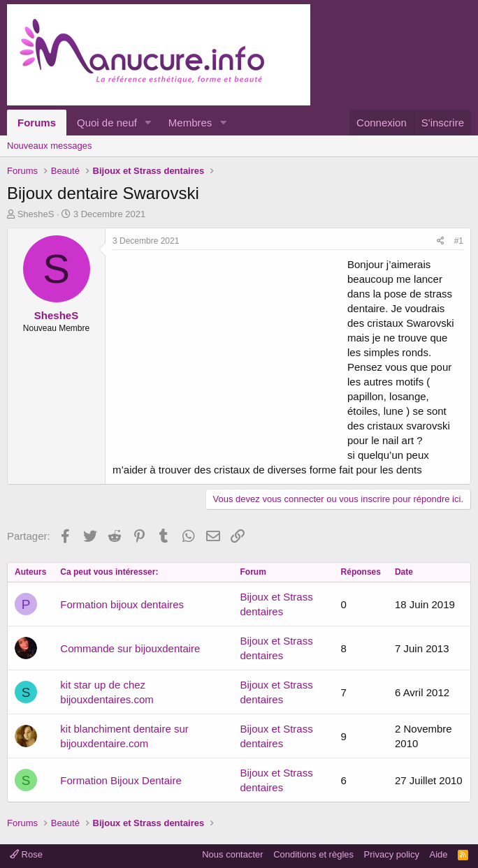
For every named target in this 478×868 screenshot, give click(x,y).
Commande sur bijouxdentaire (130, 648)
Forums (37, 123)
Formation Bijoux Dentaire (121, 780)
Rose (26, 854)
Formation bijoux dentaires (122, 604)
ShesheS (36, 214)
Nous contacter (232, 854)
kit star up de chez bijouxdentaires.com (107, 692)
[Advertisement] (230, 355)
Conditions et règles (313, 854)
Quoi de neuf (107, 123)
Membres (190, 123)
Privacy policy (392, 854)
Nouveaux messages (49, 146)
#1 (459, 241)
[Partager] (441, 241)
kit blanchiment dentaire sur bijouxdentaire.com (124, 736)
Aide (439, 854)
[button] (148, 123)
